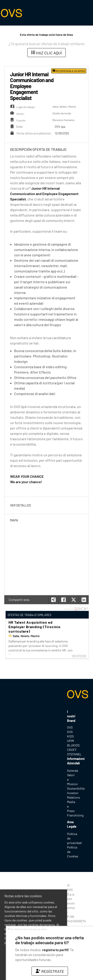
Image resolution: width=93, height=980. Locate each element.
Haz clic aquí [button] (46, 53)
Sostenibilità (76, 788)
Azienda (73, 771)
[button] (84, 600)
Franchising (75, 815)
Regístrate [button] (50, 971)
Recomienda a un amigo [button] (69, 71)
